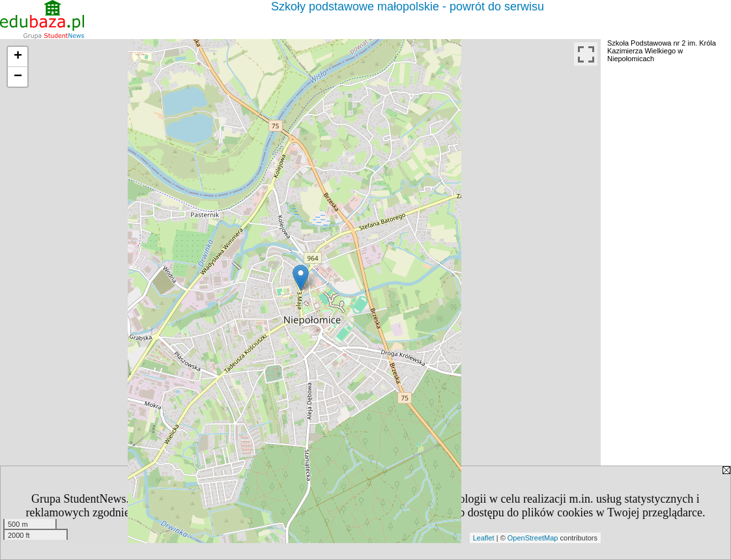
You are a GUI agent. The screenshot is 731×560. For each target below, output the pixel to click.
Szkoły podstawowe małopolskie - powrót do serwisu (408, 7)
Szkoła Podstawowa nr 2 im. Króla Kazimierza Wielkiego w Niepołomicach (662, 51)
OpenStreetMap (533, 538)
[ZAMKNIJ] (366, 526)
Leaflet (484, 538)
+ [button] (18, 57)
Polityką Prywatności (191, 512)
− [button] (18, 77)
